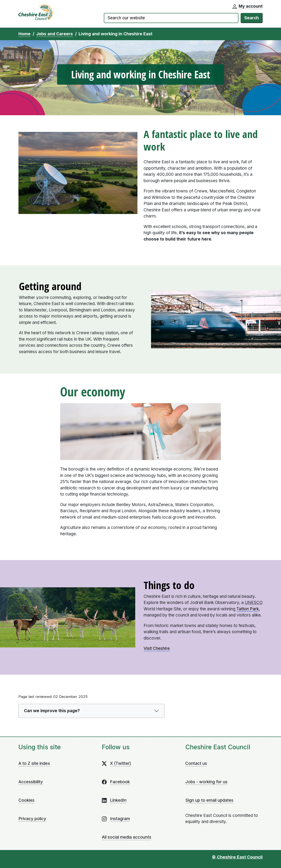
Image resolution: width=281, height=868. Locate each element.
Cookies (26, 800)
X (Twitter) (121, 763)
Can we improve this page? (52, 711)
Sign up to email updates (209, 800)
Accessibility (31, 782)
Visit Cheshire (157, 648)
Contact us (196, 763)
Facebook (120, 782)
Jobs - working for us (206, 782)
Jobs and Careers (55, 34)
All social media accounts (127, 837)
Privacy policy (32, 819)
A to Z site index (34, 763)
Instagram (120, 819)
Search (252, 18)
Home (24, 34)
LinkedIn (118, 800)
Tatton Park (248, 609)
